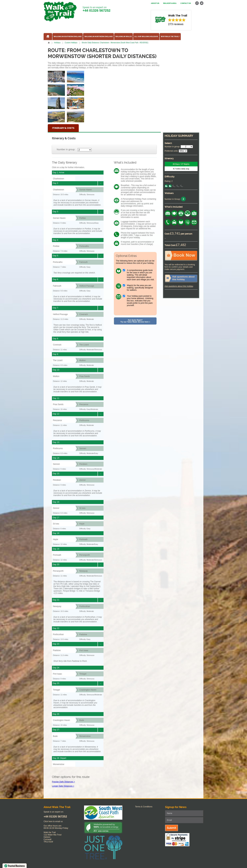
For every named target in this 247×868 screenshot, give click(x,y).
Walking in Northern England (99, 37)
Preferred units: (171, 151)
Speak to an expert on (96, 9)
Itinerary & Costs (63, 128)
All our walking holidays (146, 37)
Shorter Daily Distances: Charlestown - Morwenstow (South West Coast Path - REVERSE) (115, 43)
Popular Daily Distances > (63, 782)
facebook (197, 3)
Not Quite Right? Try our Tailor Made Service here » (135, 321)
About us (155, 3)
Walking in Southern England (68, 37)
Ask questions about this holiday (179, 286)
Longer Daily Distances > (63, 786)
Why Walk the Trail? (170, 37)
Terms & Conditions (144, 807)
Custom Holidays (71, 43)
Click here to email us (53, 821)
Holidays (57, 43)
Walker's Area (170, 3)
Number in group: (66, 149)
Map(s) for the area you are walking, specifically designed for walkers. (140, 288)
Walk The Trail (60, 11)
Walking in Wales (123, 37)
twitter (202, 3)
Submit (172, 828)
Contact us (186, 3)
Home (49, 43)
